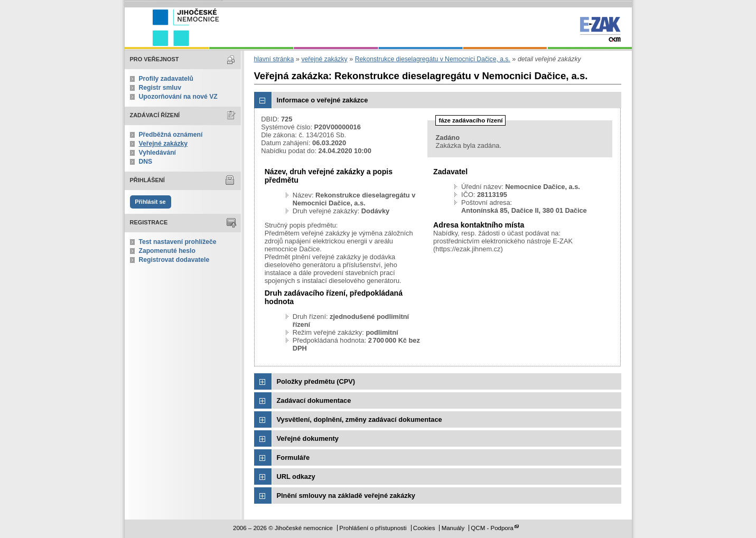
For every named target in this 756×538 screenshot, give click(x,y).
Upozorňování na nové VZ (178, 97)
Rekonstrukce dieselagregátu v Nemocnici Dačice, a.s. (433, 59)
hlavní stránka (274, 59)
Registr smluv (160, 88)
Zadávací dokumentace (314, 400)
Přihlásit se (150, 202)
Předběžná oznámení (171, 135)
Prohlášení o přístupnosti (373, 528)
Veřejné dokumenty (308, 438)
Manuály (453, 528)
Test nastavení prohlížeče (178, 242)
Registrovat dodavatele (174, 260)
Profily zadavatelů (166, 79)
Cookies (424, 528)
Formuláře (293, 457)
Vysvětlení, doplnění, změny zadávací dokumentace (360, 419)
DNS (146, 162)
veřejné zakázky (324, 59)
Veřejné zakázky (164, 144)
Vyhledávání (158, 153)
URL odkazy (296, 476)
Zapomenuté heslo (167, 251)
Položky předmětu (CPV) (316, 381)
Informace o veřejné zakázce (323, 100)
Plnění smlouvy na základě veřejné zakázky (346, 495)
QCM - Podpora (492, 528)
